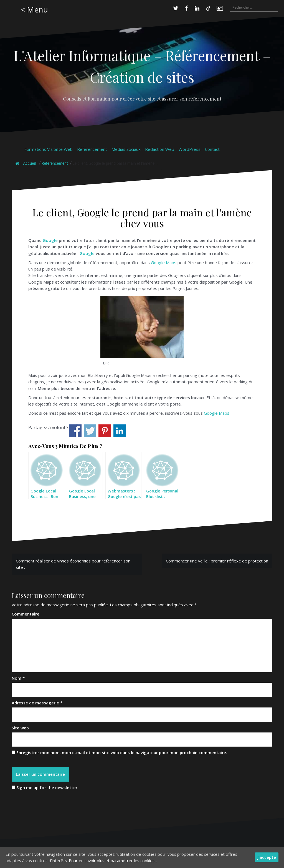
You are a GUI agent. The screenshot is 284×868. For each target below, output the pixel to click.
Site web (20, 728)
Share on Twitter (90, 431)
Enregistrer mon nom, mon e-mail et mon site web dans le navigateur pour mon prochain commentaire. (122, 752)
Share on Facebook (75, 431)
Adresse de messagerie (37, 703)
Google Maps (164, 262)
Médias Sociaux (126, 149)
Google (50, 240)
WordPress (190, 149)
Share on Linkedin (120, 431)
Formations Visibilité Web (49, 149)
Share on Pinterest (105, 431)
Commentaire (26, 614)
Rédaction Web (160, 149)
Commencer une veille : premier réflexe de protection (217, 561)
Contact (212, 149)
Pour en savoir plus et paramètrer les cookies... (115, 861)
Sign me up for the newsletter (45, 788)
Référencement (92, 149)
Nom (18, 678)
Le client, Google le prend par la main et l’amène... (115, 163)
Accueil (26, 163)
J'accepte (267, 857)
